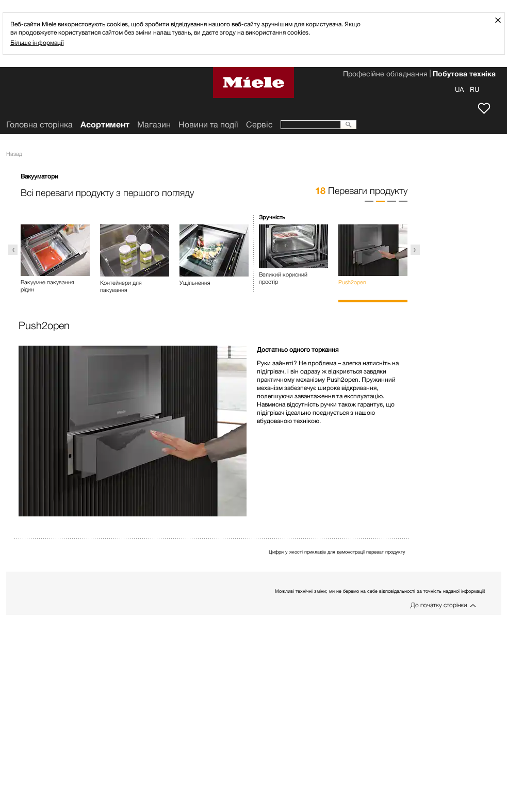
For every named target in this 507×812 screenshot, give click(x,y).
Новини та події (208, 125)
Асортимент (105, 125)
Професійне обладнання (385, 75)
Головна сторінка (39, 125)
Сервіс (259, 125)
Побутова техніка (464, 75)
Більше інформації (37, 43)
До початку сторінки (439, 605)
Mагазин (154, 125)
